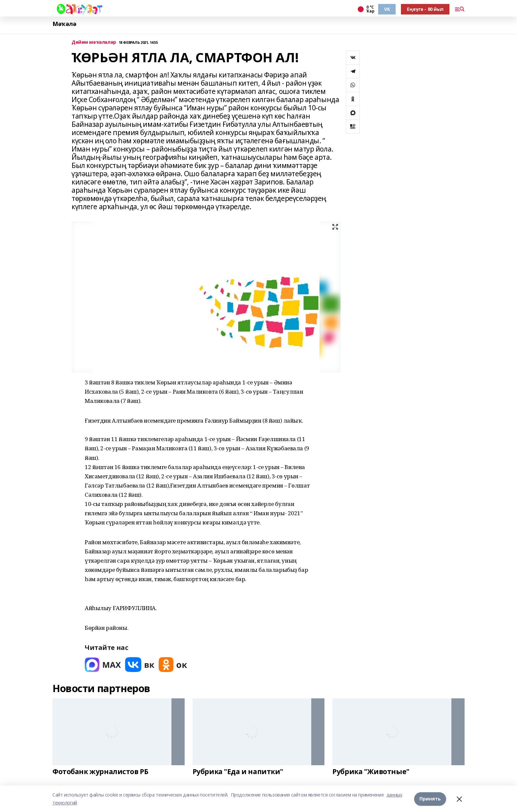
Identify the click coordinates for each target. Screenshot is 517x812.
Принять (430, 799)
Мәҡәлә (64, 24)
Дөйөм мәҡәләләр (94, 42)
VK (387, 9)
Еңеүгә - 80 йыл (425, 9)
